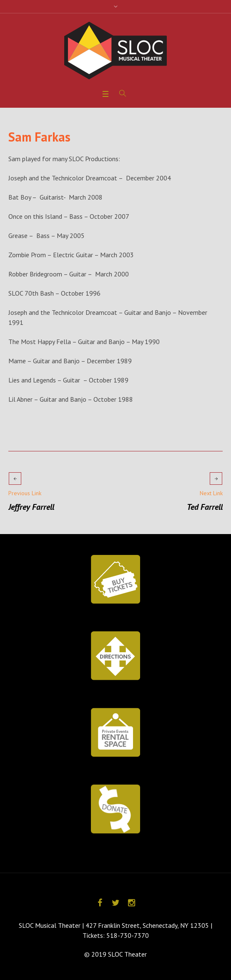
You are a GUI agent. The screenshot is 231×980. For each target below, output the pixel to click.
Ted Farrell (205, 507)
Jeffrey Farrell (31, 507)
